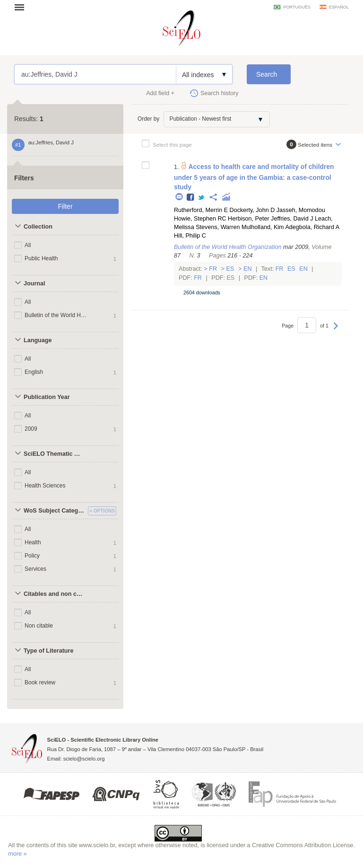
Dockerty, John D (252, 210)
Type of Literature (48, 651)
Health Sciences (45, 486)
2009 (31, 429)
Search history (220, 93)
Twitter (202, 198)
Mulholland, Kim (263, 227)
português (297, 7)
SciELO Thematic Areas (55, 454)
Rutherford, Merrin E (201, 210)
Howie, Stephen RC (200, 219)
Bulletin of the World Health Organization (56, 315)
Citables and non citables (55, 594)
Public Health (41, 258)
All (28, 245)
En (247, 269)
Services (35, 569)
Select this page (172, 145)
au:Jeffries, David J (95, 74)
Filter (65, 206)
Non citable (39, 626)
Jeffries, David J (292, 219)
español (339, 7)
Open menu (22, 7)
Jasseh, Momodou (301, 210)
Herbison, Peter (249, 219)
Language (38, 340)
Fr (213, 269)
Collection (38, 227)
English (34, 372)
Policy (32, 556)
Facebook (191, 198)
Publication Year (47, 397)
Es (230, 269)
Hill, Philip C (190, 236)
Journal (35, 283)
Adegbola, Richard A (312, 227)
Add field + (160, 93)
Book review (40, 682)
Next (336, 330)
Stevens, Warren (218, 227)
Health (33, 542)
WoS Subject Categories (55, 511)
